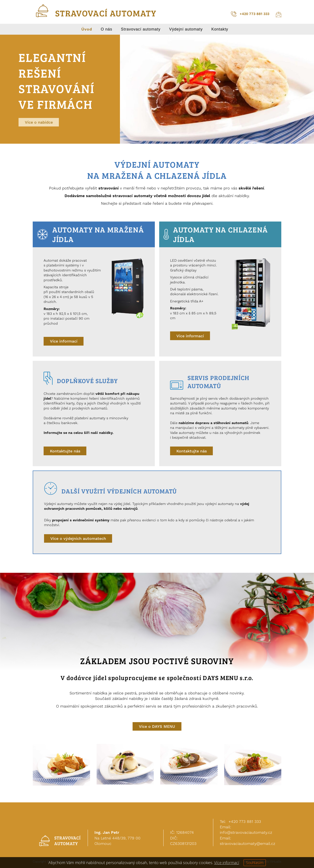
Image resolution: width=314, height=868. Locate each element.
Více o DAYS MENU (157, 727)
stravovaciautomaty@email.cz (247, 843)
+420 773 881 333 (250, 14)
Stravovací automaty (141, 29)
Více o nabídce (39, 122)
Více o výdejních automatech (78, 539)
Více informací (64, 341)
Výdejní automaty (186, 29)
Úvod (87, 29)
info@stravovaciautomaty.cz (246, 833)
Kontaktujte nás (65, 451)
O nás (107, 29)
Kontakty (220, 29)
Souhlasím (255, 863)
